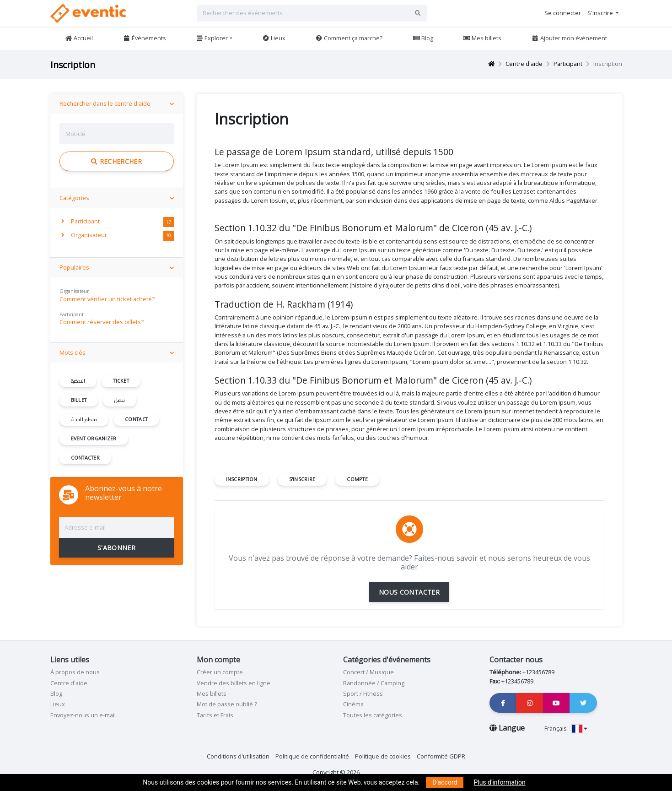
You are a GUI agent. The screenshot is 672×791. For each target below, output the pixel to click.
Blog (423, 38)
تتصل (120, 400)
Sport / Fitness (363, 693)
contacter (85, 458)
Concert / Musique (368, 672)
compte (357, 479)
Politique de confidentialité (312, 756)
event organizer (94, 439)
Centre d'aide (524, 64)
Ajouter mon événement (569, 38)
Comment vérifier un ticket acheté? (107, 299)
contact (136, 419)
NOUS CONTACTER (409, 592)
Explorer (212, 38)
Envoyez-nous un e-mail (83, 715)
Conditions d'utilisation (238, 756)
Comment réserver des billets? (102, 322)
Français (566, 728)
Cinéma (353, 704)
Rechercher (116, 161)
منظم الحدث (84, 419)
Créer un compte (220, 672)
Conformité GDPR (441, 756)
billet (79, 400)
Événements (145, 38)
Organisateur (84, 235)
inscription (242, 479)
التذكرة (78, 381)
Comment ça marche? (349, 38)
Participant (568, 64)
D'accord (445, 782)
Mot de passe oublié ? (227, 704)
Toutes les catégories (373, 715)
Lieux (274, 38)
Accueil (79, 38)
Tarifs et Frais (215, 715)
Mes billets (482, 38)
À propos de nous (75, 672)
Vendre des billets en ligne (234, 683)
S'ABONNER (116, 548)
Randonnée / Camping (374, 683)
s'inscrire (302, 479)
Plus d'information (499, 782)
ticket (121, 381)
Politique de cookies (383, 756)
